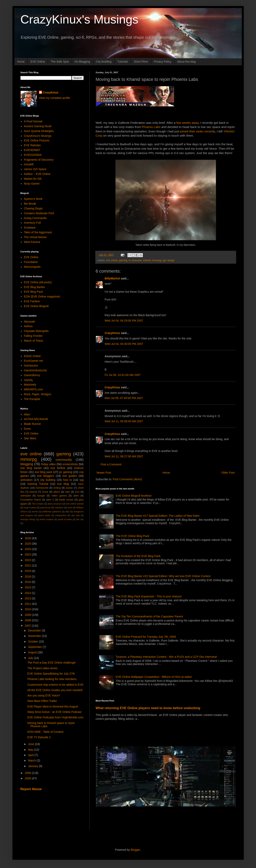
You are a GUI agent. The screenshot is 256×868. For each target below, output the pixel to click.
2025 (28, 544)
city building (48, 480)
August (33, 652)
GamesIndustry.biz (36, 370)
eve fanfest (58, 468)
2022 (28, 560)
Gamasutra (31, 365)
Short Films (141, 62)
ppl (164, 260)
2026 (28, 538)
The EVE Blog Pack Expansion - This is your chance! (149, 596)
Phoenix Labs (151, 127)
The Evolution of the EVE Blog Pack (138, 556)
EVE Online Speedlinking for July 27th (51, 674)
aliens (57, 492)
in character (135, 260)
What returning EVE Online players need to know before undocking (148, 708)
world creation (47, 519)
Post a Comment (111, 464)
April (31, 755)
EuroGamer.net (33, 361)
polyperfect (61, 515)
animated (26, 496)
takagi (171, 260)
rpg (81, 480)
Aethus (28, 326)
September (35, 647)
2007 (28, 626)
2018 (28, 577)
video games (59, 496)
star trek (76, 515)
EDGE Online (32, 356)
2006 (28, 773)
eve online (112, 260)
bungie (41, 496)
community (64, 460)
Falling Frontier (33, 336)
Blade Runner (33, 424)
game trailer (44, 515)
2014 (28, 593)
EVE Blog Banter (34, 287)
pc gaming (66, 472)
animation (27, 480)
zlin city (80, 519)
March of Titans (34, 341)
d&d (67, 512)
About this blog (186, 62)
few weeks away (187, 123)
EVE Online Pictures (37, 140)
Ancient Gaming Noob (38, 126)
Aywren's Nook (33, 199)
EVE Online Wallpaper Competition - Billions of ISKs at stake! (154, 677)
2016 (28, 582)
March (32, 760)
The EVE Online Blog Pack (133, 536)
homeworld (42, 488)
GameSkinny (32, 375)
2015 (28, 587)
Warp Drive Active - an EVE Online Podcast (54, 712)
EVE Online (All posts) (38, 282)
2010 (28, 609)
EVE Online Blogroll (36, 306)
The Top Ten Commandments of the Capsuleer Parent (149, 616)
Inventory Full (32, 223)
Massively (30, 385)
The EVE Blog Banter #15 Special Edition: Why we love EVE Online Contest (163, 576)
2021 (28, 565)
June (31, 744)
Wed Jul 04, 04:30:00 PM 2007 (124, 344)
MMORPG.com (33, 389)
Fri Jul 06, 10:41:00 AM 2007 (123, 375)
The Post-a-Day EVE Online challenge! (52, 663)
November (35, 636)
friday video (48, 464)
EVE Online (38, 62)
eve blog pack (43, 472)
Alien (27, 414)
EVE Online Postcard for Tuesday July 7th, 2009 (146, 637)
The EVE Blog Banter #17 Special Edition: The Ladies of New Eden (158, 516)
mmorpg (157, 260)
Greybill (29, 164)
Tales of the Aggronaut (38, 232)
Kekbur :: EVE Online (37, 174)
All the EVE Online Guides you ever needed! (55, 690)
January (34, 766)
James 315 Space (35, 169)
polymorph (45, 508)
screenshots (70, 464)
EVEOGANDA (33, 155)
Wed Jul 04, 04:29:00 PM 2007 (124, 321)
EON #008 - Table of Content (45, 732)
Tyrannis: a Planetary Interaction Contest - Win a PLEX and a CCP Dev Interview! (167, 657)
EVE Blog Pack (33, 292)
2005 (28, 778)
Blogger (135, 850)
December (35, 630)
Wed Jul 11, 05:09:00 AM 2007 (124, 421)
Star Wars (30, 438)
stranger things (28, 519)
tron (77, 492)
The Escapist (32, 399)
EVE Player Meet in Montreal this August (53, 707)
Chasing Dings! (33, 208)
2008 (28, 620)
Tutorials (123, 62)
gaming (123, 260)
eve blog (63, 484)
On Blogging (82, 62)
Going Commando (35, 218)
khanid (147, 260)
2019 (28, 571)
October (34, 642)
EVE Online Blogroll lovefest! (134, 496)
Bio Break (30, 204)
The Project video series (42, 668)
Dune (27, 429)
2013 (28, 598)
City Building (104, 62)
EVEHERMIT (32, 150)
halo (68, 492)
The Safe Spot (60, 62)
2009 (28, 615)
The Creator (38, 504)
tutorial (33, 492)
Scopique (30, 227)
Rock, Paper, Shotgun (38, 394)
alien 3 (50, 500)
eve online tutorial (75, 504)
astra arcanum (55, 504)
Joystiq (28, 380)
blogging (27, 464)
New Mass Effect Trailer (42, 701)
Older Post (228, 473)
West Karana (32, 242)
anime (35, 512)
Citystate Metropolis (36, 331)
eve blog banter (31, 468)
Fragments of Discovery (39, 160)
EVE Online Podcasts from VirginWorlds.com (55, 717)
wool (70, 508)
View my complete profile (54, 98)
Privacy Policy (163, 62)
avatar (69, 488)
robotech (59, 508)
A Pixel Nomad (33, 121)
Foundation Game (31, 500)
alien (76, 496)
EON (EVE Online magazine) (42, 296)
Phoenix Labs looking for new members (52, 679)
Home (21, 62)
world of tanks (65, 519)
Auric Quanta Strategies (39, 131)
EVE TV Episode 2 (39, 737)
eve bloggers (46, 476)
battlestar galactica (52, 512)
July (31, 658)
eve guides (70, 476)
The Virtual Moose (35, 237)
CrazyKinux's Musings (79, 19)
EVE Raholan (32, 145)
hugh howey (30, 508)
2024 (28, 549)
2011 (28, 604)
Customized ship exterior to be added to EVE (55, 685)
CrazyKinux (112, 333)
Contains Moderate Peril (39, 213)
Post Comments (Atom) (127, 479)
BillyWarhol (112, 278)
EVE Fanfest (32, 301)
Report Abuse (31, 789)
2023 (28, 554)
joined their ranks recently (197, 131)
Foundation (31, 262)
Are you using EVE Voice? (44, 695)
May (31, 750)
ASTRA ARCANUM (36, 419)
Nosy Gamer (32, 184)
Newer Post (104, 473)
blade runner (66, 500)
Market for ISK (33, 179)
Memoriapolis (32, 267)
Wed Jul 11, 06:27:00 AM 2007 (124, 456)
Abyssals (29, 322)
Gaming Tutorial (38, 484)
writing (57, 488)
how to (67, 480)
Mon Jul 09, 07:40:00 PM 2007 (124, 398)
